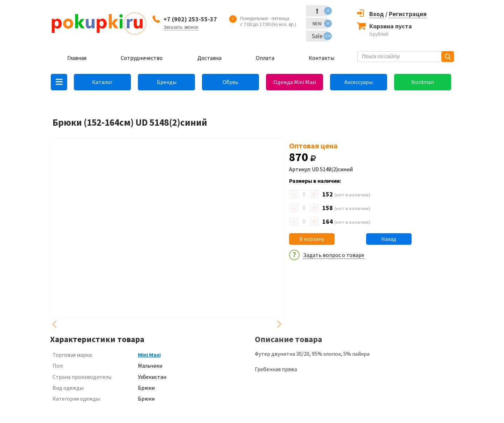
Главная (77, 58)
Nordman (423, 82)
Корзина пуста (391, 26)
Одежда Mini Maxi (295, 82)
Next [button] (279, 324)
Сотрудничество (142, 58)
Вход (377, 14)
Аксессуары (359, 82)
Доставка (209, 58)
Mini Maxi (149, 355)
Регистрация (408, 14)
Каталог (102, 82)
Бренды (167, 82)
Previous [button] (54, 324)
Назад (389, 239)
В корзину (312, 239)
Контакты (321, 58)
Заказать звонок (181, 27)
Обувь (230, 82)
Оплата (265, 58)
